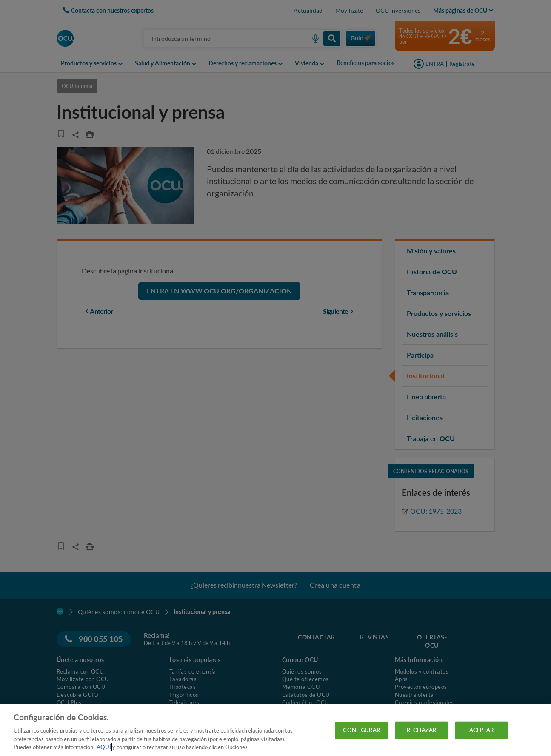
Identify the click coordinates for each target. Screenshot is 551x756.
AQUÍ (104, 747)
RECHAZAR (421, 730)
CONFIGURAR (361, 730)
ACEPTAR (482, 730)
